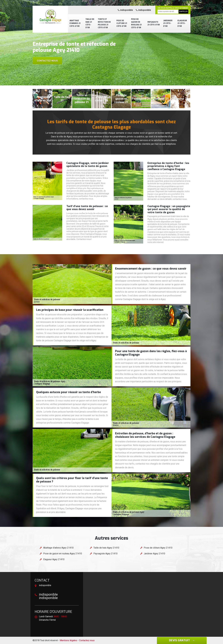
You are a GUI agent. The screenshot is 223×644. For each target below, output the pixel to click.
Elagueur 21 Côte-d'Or (182, 23)
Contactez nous (87, 640)
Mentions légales (68, 640)
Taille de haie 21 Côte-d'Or (90, 23)
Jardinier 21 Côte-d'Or (168, 23)
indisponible (125, 10)
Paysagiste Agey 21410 (105, 554)
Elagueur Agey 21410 (54, 559)
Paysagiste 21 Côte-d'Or (154, 23)
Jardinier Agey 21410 (154, 554)
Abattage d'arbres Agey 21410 (58, 548)
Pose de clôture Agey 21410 (158, 548)
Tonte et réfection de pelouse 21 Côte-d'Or (104, 23)
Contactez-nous (47, 61)
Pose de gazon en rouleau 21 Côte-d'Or (136, 23)
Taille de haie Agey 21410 (106, 548)
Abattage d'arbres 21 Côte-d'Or (75, 23)
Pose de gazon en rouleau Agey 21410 (63, 554)
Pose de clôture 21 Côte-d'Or (122, 23)
